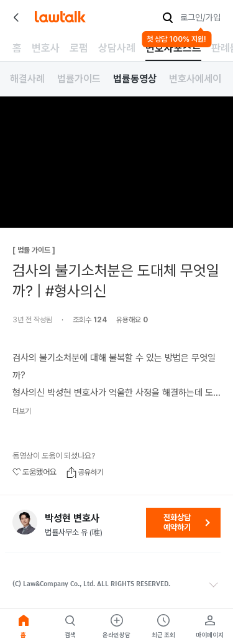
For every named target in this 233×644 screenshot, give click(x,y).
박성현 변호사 (72, 518)
